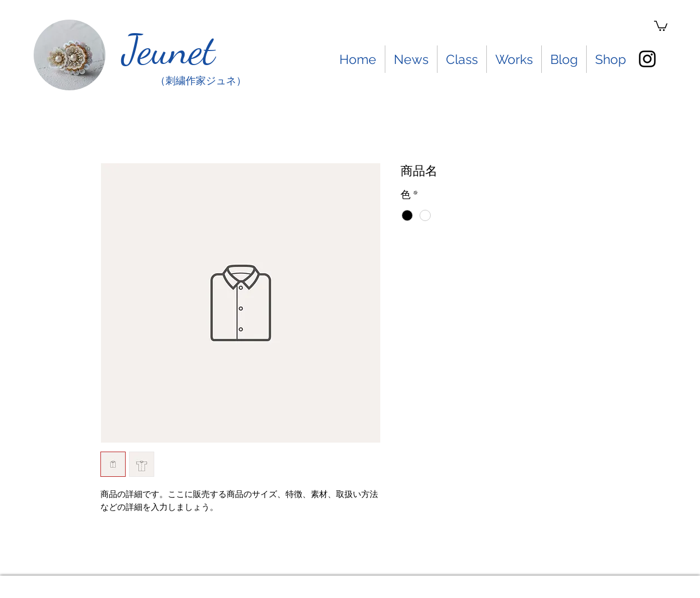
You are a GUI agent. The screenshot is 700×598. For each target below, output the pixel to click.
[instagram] (647, 59)
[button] (661, 25)
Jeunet (169, 50)
